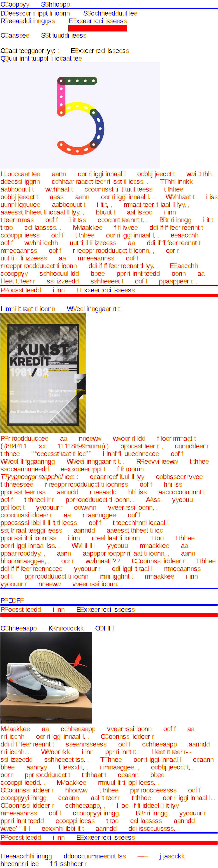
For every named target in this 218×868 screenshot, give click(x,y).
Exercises (98, 21)
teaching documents (63, 856)
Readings (28, 21)
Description (35, 13)
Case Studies (43, 35)
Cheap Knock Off (57, 628)
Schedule (110, 13)
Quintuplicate (41, 58)
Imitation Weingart (60, 309)
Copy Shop (35, 4)
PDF (12, 601)
